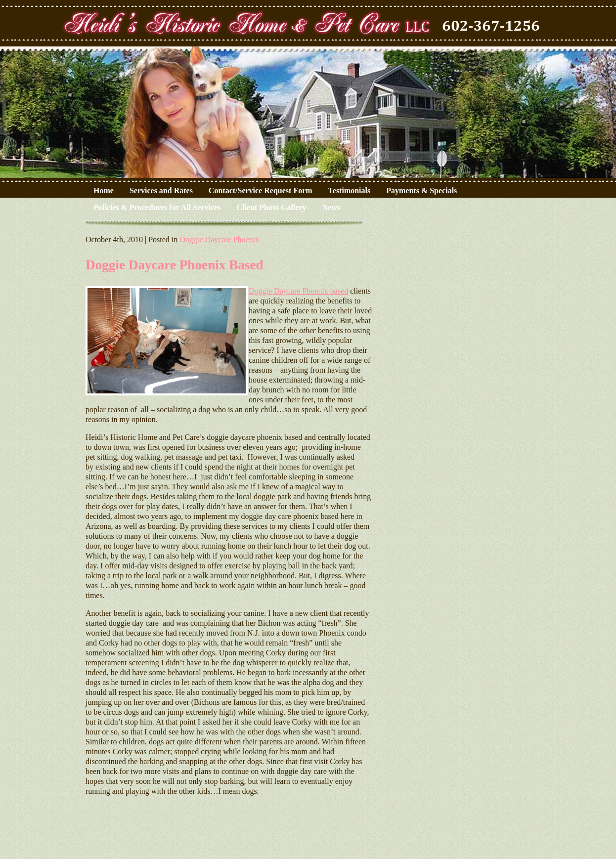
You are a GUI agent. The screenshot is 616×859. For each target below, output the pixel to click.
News (331, 207)
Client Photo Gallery (271, 207)
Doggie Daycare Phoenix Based (175, 265)
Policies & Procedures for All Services (157, 207)
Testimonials (350, 191)
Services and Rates (161, 191)
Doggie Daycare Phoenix (219, 239)
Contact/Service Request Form (261, 191)
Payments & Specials (421, 191)
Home (104, 191)
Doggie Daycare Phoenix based (298, 291)
